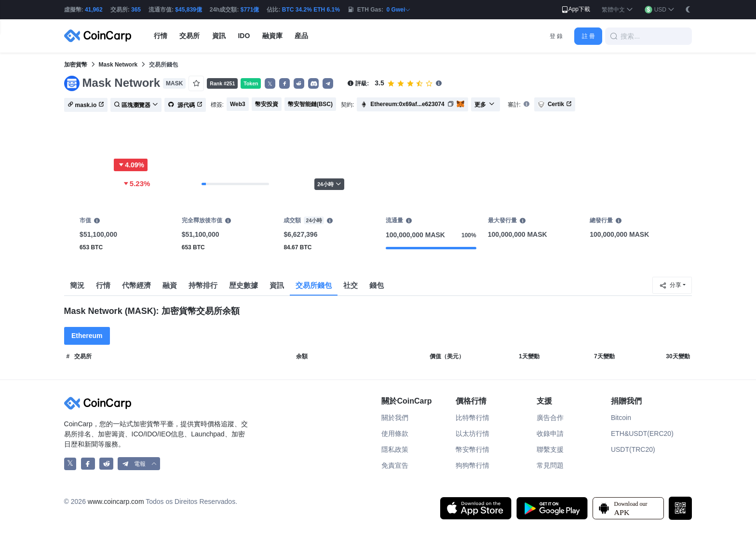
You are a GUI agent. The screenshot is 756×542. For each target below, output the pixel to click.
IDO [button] (244, 36)
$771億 (250, 10)
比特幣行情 (472, 418)
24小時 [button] (329, 184)
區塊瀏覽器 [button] (136, 105)
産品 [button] (301, 36)
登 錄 (556, 36)
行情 (103, 285)
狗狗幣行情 (472, 465)
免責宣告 (395, 465)
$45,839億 (188, 10)
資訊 (277, 285)
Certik (555, 104)
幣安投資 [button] (267, 104)
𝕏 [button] (270, 84)
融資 (170, 285)
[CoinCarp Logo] (100, 36)
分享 (670, 285)
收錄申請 (550, 434)
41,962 (94, 10)
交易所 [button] (189, 36)
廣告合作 (550, 418)
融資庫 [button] (272, 36)
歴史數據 (243, 285)
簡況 (77, 285)
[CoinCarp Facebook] (88, 464)
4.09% (131, 165)
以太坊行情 (472, 434)
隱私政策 (395, 449)
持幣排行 (203, 285)
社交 (351, 285)
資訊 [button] (219, 36)
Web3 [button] (238, 104)
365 (136, 10)
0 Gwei (399, 10)
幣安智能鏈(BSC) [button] (310, 104)
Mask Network (118, 65)
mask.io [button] (86, 105)
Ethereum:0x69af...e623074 (407, 104)
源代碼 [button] (185, 105)
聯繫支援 (550, 449)
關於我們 (395, 418)
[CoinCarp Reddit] (106, 464)
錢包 (377, 285)
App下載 (575, 10)
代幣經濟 (136, 285)
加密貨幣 (76, 65)
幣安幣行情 (472, 449)
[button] (617, 10)
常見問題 (550, 465)
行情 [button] (161, 36)
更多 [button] (485, 105)
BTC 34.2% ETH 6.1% (311, 10)
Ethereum (87, 336)
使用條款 (395, 434)
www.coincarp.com (116, 501)
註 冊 (588, 36)
